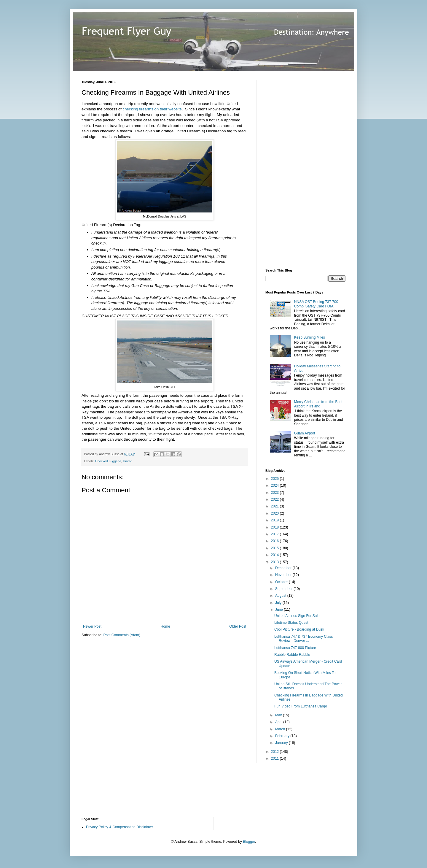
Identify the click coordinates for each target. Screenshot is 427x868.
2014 (275, 555)
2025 (275, 479)
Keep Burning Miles (310, 337)
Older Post (238, 626)
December (284, 568)
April (279, 722)
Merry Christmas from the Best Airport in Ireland (318, 404)
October (282, 582)
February (283, 736)
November (284, 575)
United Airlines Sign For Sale (297, 616)
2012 (275, 752)
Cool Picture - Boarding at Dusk (299, 629)
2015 (275, 548)
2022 (275, 499)
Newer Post (92, 626)
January (282, 743)
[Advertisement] (310, 169)
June (279, 610)
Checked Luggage (108, 461)
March (281, 729)
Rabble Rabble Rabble (292, 655)
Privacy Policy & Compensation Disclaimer (120, 827)
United (127, 461)
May (279, 715)
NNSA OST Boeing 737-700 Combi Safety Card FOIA (316, 304)
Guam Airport (305, 433)
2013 (275, 562)
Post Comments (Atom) (122, 635)
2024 (275, 485)
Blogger (249, 842)
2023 (275, 493)
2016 (275, 541)
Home (165, 626)
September (284, 589)
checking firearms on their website (152, 109)
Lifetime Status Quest (291, 623)
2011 (275, 758)
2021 (275, 506)
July (279, 603)
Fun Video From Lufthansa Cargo (301, 706)
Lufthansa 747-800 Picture (295, 648)
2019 (275, 520)
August (281, 596)
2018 (275, 527)
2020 (275, 513)
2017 (275, 534)
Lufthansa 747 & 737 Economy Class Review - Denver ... (303, 639)
